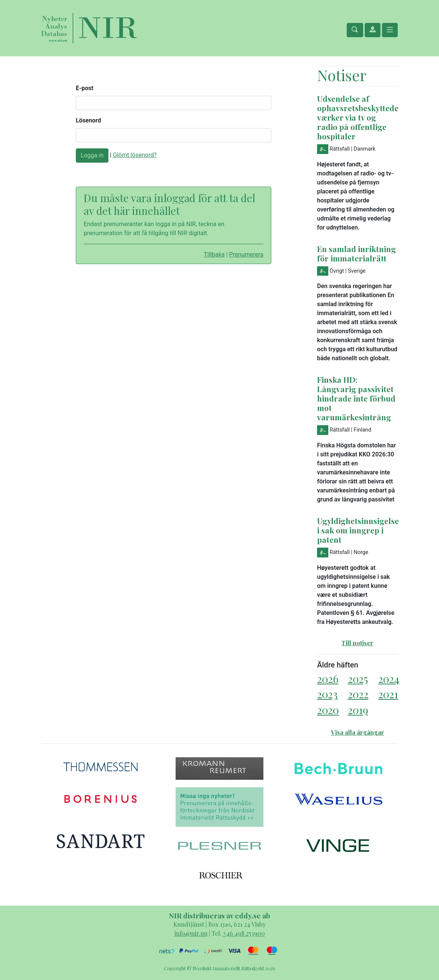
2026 (328, 679)
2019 (358, 710)
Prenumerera (247, 254)
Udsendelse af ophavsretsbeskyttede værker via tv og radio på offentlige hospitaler (358, 117)
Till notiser (357, 643)
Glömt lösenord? (135, 155)
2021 (388, 694)
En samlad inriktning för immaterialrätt (356, 253)
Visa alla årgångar (358, 732)
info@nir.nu (191, 933)
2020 (328, 710)
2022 (358, 694)
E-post (85, 88)
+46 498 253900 (244, 933)
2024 (389, 679)
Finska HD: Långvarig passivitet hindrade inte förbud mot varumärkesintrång (356, 398)
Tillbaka (214, 254)
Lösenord (88, 120)
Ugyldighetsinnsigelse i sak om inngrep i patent (358, 530)
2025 (358, 679)
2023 (327, 694)
